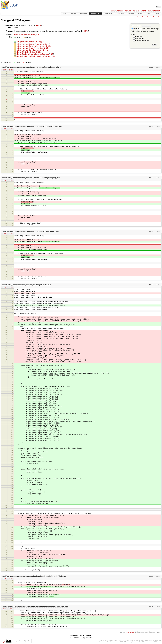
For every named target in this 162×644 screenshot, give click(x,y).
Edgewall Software (24, 642)
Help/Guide (128, 11)
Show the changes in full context (142, 31)
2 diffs (47, 44)
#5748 (86, 31)
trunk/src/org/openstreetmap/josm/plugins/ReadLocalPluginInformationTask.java (34, 576)
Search (157, 14)
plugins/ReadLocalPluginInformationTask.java (33, 54)
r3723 (4, 287)
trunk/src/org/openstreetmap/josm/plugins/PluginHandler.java (26, 285)
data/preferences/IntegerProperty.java (30, 48)
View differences (136, 26)
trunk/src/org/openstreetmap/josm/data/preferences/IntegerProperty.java (31, 178)
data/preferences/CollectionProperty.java (31, 46)
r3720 (4, 70)
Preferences (120, 11)
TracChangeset (130, 632)
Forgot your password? (154, 11)
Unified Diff (75, 638)
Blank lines (139, 37)
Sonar (148, 14)
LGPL (154, 642)
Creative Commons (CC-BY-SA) (117, 642)
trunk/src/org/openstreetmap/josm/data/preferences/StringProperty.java (30, 231)
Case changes (140, 39)
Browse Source (96, 14)
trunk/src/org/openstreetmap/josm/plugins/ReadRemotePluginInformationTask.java (35, 606)
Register (143, 11)
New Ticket (120, 14)
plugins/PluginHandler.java (26, 52)
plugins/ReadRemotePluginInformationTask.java (34, 56)
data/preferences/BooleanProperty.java (30, 44)
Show (134, 29)
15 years (38, 25)
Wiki (65, 14)
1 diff (51, 54)
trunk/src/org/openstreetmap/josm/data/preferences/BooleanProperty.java (31, 67)
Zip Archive (87, 638)
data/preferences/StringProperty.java (30, 50)
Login (113, 11)
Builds (140, 14)
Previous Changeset (142, 17)
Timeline (73, 14)
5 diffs (38, 52)
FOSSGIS (115, 640)
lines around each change (148, 29)
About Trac (136, 11)
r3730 (11, 70)
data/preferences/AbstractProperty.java (30, 42)
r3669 (4, 579)
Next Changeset (154, 17)
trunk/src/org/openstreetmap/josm (27, 35)
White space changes (142, 41)
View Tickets (109, 14)
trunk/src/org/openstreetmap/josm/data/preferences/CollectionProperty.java (32, 126)
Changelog (83, 14)
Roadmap (131, 14)
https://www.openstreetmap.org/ (151, 640)
